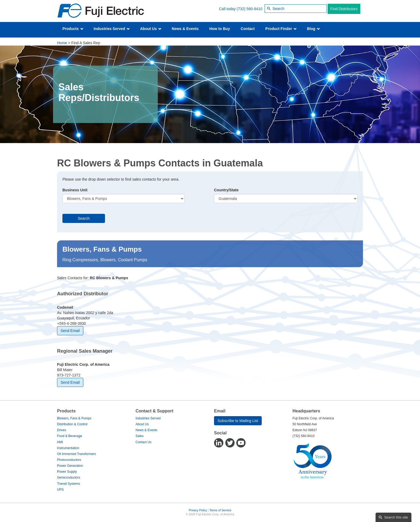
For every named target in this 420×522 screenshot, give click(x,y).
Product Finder (281, 29)
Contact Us (143, 442)
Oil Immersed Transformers (76, 454)
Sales (140, 436)
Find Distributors (344, 9)
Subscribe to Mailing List (238, 421)
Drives (62, 430)
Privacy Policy (198, 510)
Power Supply (67, 472)
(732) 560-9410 (250, 9)
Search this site (396, 517)
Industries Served (112, 29)
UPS (60, 490)
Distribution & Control (72, 424)
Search (84, 218)
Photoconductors (69, 460)
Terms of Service (220, 510)
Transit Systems (69, 484)
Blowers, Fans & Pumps (74, 418)
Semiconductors (69, 478)
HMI (60, 442)
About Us (151, 29)
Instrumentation (68, 448)
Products (73, 29)
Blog (314, 29)
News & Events (185, 29)
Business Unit (75, 190)
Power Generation (70, 466)
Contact (247, 29)
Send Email (70, 331)
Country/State (226, 190)
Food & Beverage (70, 436)
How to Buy (220, 29)
